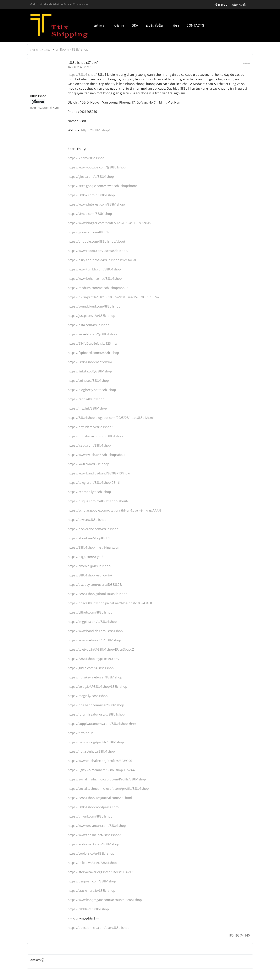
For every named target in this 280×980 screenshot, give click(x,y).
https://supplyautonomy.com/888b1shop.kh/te (102, 724)
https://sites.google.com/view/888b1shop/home (103, 186)
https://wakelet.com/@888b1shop (92, 334)
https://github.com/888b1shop (90, 612)
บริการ (119, 25)
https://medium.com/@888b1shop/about (98, 288)
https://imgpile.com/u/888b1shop (92, 622)
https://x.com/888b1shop (86, 158)
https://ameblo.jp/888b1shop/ (90, 566)
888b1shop (80, 49)
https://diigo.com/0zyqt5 (86, 557)
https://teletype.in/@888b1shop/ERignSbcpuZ (101, 649)
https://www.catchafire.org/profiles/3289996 (100, 761)
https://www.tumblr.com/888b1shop (94, 269)
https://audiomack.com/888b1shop (93, 844)
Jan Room (62, 49)
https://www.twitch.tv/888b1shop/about (97, 455)
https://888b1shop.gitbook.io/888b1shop (98, 594)
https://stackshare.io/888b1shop (91, 891)
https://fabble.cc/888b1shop (88, 909)
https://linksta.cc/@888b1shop (90, 371)
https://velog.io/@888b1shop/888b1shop (97, 687)
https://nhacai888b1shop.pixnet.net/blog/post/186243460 (110, 603)
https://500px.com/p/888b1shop (91, 195)
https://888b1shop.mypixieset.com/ (94, 659)
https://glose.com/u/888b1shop (91, 177)
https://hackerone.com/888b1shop (93, 529)
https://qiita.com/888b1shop (89, 325)
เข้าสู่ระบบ (221, 5)
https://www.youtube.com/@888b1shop (97, 167)
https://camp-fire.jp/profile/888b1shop (96, 742)
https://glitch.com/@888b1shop (91, 668)
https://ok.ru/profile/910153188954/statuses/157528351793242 (114, 297)
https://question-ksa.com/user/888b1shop (99, 928)
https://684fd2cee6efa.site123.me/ (93, 343)
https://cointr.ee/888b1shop (88, 381)
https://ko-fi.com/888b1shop (88, 464)
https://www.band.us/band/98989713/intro (99, 473)
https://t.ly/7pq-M (80, 733)
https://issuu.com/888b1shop (89, 445)
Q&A (135, 25)
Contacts (195, 25)
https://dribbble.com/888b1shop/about (96, 241)
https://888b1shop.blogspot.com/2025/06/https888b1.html (111, 418)
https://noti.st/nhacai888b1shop (91, 751)
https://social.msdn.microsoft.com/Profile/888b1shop (107, 779)
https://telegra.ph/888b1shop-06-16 (94, 483)
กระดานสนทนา (41, 49)
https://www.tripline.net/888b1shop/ (94, 835)
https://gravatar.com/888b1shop (92, 232)
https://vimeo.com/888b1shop (90, 214)
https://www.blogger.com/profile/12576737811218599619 (109, 223)
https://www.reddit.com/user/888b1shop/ (98, 251)
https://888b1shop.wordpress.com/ (94, 807)
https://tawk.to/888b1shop (87, 520)
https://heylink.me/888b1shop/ (90, 427)
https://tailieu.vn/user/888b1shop (92, 863)
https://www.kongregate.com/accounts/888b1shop (105, 900)
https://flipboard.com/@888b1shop (93, 353)
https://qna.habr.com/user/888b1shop (96, 705)
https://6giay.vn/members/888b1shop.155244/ (102, 770)
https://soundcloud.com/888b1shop (94, 306)
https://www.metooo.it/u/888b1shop (94, 640)
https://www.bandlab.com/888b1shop (95, 631)
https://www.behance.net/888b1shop (95, 279)
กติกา (175, 25)
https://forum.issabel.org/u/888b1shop (96, 714)
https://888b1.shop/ (82, 75)
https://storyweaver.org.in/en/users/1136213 (100, 872)
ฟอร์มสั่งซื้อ (154, 25)
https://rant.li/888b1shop (86, 399)
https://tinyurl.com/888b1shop (90, 816)
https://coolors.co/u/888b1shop (91, 853)
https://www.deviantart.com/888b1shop (97, 826)
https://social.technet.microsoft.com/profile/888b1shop (108, 789)
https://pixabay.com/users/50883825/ (95, 585)
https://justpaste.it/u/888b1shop (91, 316)
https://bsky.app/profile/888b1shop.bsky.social (102, 260)
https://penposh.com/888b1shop (92, 881)
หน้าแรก (100, 25)
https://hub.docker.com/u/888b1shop (95, 436)
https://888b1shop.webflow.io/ (90, 362)
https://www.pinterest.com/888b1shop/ (96, 204)
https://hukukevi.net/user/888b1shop (95, 677)
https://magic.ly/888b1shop (88, 696)
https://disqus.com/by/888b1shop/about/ (98, 501)
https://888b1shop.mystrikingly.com (94, 547)
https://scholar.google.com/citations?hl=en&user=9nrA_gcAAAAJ (114, 510)
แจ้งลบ (245, 63)
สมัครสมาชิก (239, 5)
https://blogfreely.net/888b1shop (92, 390)
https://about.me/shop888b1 (89, 538)
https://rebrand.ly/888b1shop (89, 492)
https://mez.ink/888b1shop (87, 408)
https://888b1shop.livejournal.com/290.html (100, 798)
